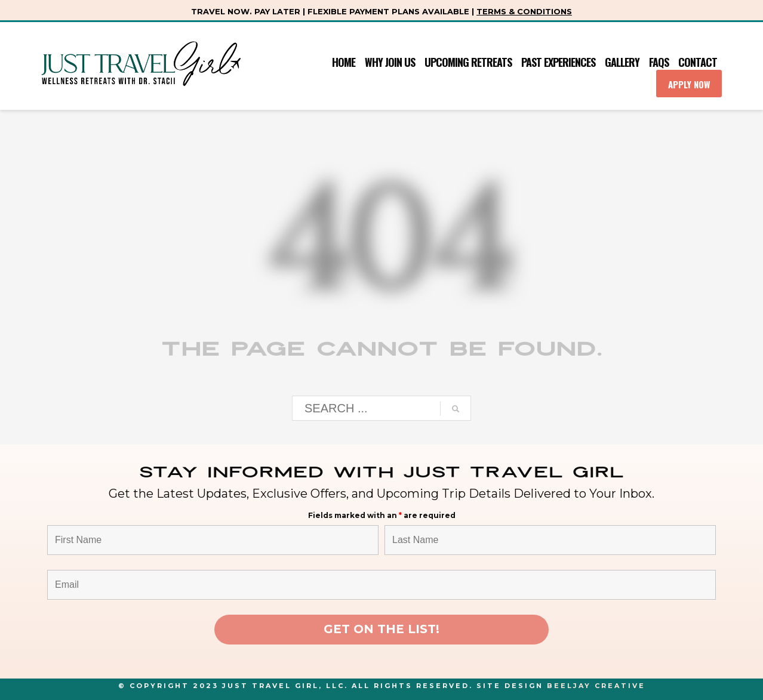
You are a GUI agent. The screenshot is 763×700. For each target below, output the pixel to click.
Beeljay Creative (596, 686)
